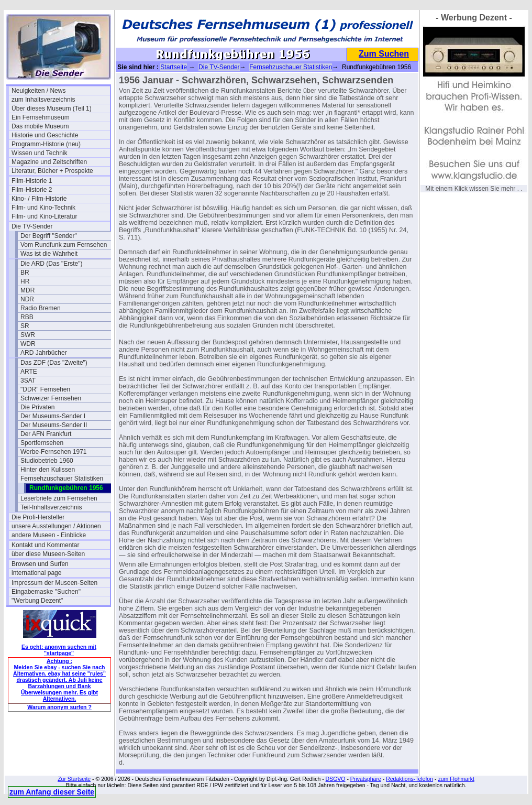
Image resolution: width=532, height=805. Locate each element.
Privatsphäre (366, 779)
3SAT (28, 380)
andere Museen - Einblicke (49, 535)
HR (25, 281)
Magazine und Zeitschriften (49, 162)
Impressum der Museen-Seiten (54, 583)
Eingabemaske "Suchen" (46, 592)
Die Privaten (37, 407)
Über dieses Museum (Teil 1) (52, 108)
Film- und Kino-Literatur (44, 216)
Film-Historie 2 (32, 190)
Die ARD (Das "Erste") (52, 264)
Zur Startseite (74, 779)
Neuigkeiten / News (38, 91)
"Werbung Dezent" (37, 601)
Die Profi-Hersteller (38, 517)
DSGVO (336, 779)
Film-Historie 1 (32, 181)
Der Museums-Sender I (53, 416)
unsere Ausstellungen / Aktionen (56, 526)
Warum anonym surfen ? (59, 707)
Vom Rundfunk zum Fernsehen (64, 245)
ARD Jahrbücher (44, 353)
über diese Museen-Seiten (48, 554)
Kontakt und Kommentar (45, 545)
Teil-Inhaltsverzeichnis (51, 507)
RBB (27, 317)
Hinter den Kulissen (48, 470)
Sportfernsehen (42, 443)
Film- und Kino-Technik (43, 208)
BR (25, 273)
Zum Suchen (384, 54)
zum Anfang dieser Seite (52, 792)
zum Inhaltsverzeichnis (43, 100)
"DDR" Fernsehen (45, 389)
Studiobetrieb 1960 (47, 461)
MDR (27, 290)
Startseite (174, 67)
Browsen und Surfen (40, 564)
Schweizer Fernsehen (51, 398)
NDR (27, 299)
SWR (28, 335)
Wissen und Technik (40, 153)
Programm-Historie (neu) (46, 144)
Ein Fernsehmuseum (41, 117)
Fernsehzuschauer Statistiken (62, 478)
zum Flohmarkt (456, 779)
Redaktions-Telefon (409, 779)
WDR (28, 344)
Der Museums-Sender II (54, 425)
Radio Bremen (41, 308)
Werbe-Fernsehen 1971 (54, 452)
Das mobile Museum (40, 126)
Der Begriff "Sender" (49, 236)
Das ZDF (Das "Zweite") (54, 363)
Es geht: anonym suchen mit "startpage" (59, 650)
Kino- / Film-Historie (39, 199)
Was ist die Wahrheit (49, 254)
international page (36, 573)
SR (25, 326)
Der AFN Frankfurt (46, 434)
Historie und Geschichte (45, 135)
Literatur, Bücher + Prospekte (52, 171)
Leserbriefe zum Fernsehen (59, 498)
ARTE (29, 372)
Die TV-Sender (32, 226)
